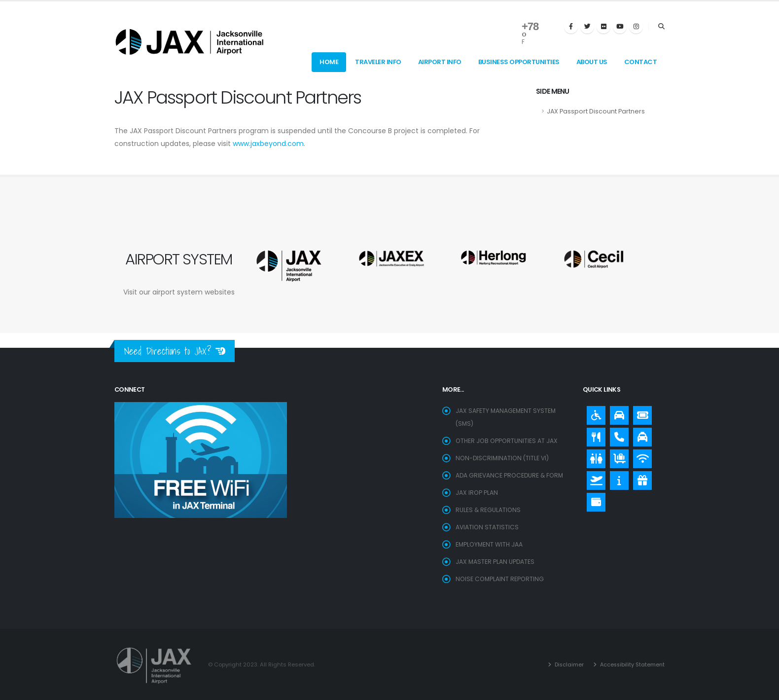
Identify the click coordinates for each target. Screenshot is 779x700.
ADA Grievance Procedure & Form (511, 475)
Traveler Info (378, 62)
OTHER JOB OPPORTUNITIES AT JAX (508, 441)
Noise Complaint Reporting (501, 579)
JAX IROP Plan (477, 493)
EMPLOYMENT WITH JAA (490, 544)
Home (329, 62)
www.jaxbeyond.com (268, 144)
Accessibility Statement (631, 664)
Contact (641, 62)
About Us (592, 62)
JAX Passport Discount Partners (596, 111)
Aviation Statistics (488, 527)
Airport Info (440, 62)
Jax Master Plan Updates (496, 562)
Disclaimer (566, 664)
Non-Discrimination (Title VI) (504, 458)
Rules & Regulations (489, 510)
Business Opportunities (519, 62)
